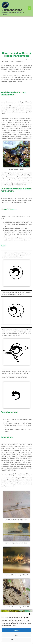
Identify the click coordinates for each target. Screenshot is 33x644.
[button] (30, 614)
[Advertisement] (16, 34)
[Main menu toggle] (30, 8)
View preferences (17, 640)
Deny (16, 635)
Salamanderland (12, 10)
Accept (16, 630)
